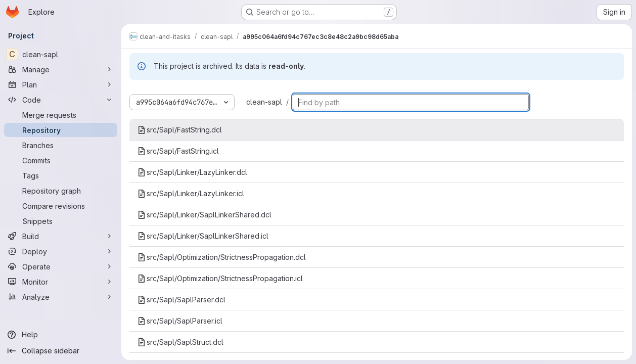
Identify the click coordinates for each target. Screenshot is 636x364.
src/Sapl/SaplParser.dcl (181, 300)
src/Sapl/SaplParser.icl (180, 321)
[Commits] (61, 160)
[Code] (61, 100)
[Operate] (61, 266)
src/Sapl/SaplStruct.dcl (180, 342)
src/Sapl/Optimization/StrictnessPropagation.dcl (222, 257)
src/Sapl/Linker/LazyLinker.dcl (192, 172)
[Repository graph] (61, 191)
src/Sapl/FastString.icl (178, 151)
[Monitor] (61, 282)
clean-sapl (264, 102)
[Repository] (61, 130)
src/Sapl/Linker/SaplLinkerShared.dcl (205, 215)
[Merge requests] (61, 115)
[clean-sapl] (61, 54)
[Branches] (61, 145)
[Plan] (61, 84)
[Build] (61, 236)
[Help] (61, 335)
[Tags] (61, 175)
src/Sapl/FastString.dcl (180, 130)
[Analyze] (61, 297)
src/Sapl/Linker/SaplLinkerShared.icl (203, 236)
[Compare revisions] (61, 206)
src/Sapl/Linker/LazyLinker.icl (191, 193)
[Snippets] (61, 221)
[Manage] (61, 69)
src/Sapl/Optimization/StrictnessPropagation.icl (220, 278)
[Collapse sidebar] (61, 351)
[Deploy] (61, 251)
